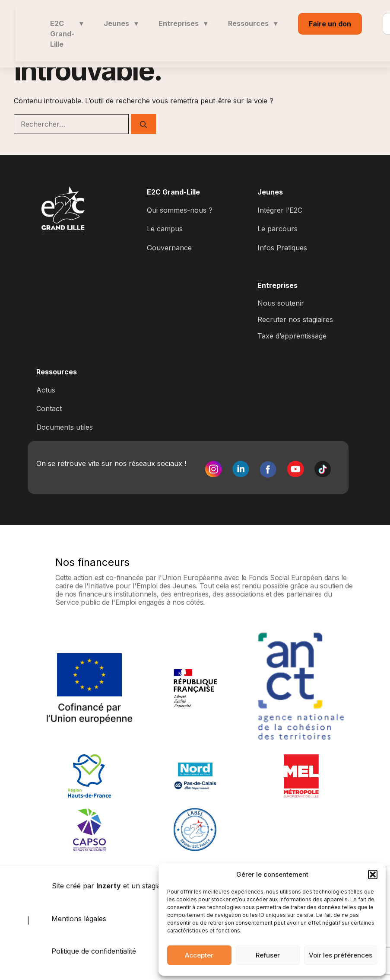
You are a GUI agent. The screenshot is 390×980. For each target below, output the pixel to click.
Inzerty (109, 886)
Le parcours (277, 229)
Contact (49, 409)
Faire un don (330, 24)
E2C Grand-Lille (67, 34)
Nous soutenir (281, 303)
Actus (46, 390)
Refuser (268, 955)
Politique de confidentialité (94, 951)
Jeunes (121, 23)
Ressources (253, 23)
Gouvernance (169, 248)
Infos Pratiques (282, 248)
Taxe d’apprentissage (292, 336)
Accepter (199, 955)
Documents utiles (65, 427)
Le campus (165, 229)
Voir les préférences (341, 955)
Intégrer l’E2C (280, 210)
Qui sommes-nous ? (180, 210)
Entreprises (183, 23)
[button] (373, 875)
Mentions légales (79, 919)
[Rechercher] (143, 124)
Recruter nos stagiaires (295, 319)
